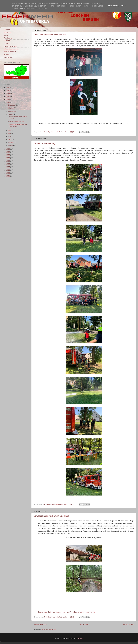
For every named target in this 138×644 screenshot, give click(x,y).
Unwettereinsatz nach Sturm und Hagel (52, 516)
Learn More (114, 6)
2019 (8, 152)
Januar (11, 145)
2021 (8, 102)
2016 (8, 161)
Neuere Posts (40, 625)
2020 (8, 149)
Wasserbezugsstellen (11, 49)
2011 (8, 176)
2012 (8, 173)
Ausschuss (8, 32)
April (10, 139)
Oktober (11, 108)
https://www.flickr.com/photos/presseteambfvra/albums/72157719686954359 (67, 612)
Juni (10, 133)
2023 (8, 96)
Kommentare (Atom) (49, 629)
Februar (11, 142)
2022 (8, 99)
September (12, 111)
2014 (8, 167)
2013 (8, 170)
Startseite (85, 625)
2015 (8, 164)
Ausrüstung (8, 38)
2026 (8, 87)
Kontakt (7, 54)
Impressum (8, 57)
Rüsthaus (7, 41)
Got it (124, 6)
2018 (8, 155)
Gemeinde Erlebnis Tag (44, 143)
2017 (8, 158)
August (11, 114)
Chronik (7, 43)
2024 (8, 93)
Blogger (80, 638)
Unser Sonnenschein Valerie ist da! (50, 35)
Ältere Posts (128, 625)
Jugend (7, 35)
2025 (8, 90)
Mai (10, 136)
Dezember (12, 105)
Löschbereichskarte (11, 46)
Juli (10, 130)
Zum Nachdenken (10, 52)
